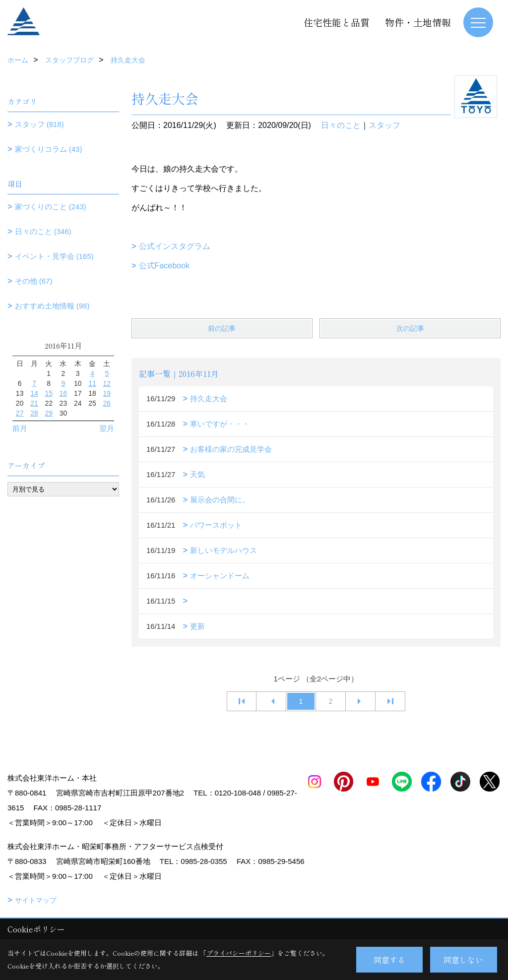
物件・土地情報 (418, 22)
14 (34, 393)
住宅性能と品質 (337, 22)
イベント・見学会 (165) (54, 256)
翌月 (107, 428)
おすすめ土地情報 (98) (52, 306)
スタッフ (384, 125)
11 (92, 383)
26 (107, 403)
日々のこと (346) (43, 231)
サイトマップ (36, 900)
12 (107, 383)
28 (34, 413)
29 (49, 413)
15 (49, 393)
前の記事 (222, 328)
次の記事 (410, 328)
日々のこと (341, 125)
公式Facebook (164, 266)
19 (107, 393)
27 (20, 413)
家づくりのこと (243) (51, 207)
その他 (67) (34, 281)
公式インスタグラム (175, 246)
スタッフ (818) (39, 124)
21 (34, 403)
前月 (20, 428)
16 (63, 393)
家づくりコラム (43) (49, 149)
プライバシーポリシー (239, 953)
